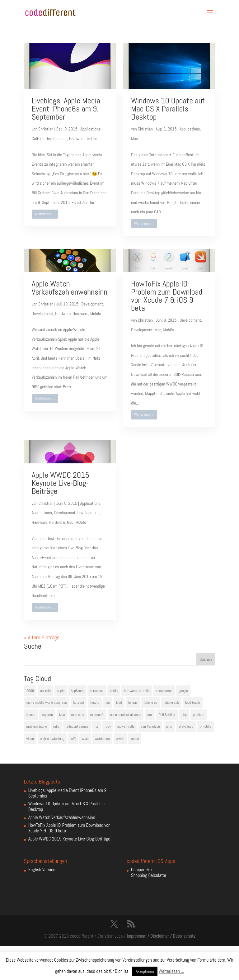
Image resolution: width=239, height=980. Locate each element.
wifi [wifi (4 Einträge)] (73, 739)
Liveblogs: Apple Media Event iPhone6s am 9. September (66, 109)
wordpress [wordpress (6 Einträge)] (102, 739)
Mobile (92, 139)
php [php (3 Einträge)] (184, 715)
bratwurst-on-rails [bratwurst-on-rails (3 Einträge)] (137, 691)
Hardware (77, 139)
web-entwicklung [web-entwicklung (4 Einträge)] (52, 739)
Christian (46, 129)
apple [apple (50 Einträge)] (61, 691)
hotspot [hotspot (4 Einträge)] (79, 703)
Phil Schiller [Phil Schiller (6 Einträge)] (167, 715)
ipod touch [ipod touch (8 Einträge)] (193, 703)
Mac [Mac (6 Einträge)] (62, 715)
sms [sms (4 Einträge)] (169, 727)
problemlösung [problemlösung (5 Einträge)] (37, 727)
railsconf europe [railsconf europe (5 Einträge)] (77, 727)
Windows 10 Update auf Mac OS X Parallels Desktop (168, 109)
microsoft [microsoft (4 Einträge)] (97, 715)
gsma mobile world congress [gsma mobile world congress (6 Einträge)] (47, 703)
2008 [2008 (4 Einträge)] (30, 691)
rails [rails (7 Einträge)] (56, 727)
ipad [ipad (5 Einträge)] (119, 703)
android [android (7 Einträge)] (45, 691)
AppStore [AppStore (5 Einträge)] (77, 691)
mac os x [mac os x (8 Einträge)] (78, 715)
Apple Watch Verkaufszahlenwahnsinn (70, 288)
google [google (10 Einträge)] (183, 691)
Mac (134, 139)
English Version (42, 870)
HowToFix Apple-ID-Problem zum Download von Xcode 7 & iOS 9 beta (167, 296)
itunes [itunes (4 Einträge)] (31, 715)
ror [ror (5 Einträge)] (96, 727)
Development (56, 139)
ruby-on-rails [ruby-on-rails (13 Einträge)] (126, 727)
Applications (90, 129)
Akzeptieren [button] (145, 971)
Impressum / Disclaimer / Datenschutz (161, 936)
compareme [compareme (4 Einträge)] (164, 691)
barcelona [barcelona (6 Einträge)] (97, 691)
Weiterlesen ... (45, 214)
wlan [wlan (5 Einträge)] (85, 739)
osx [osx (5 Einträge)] (150, 715)
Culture (38, 139)
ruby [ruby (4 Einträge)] (108, 727)
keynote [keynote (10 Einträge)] (47, 715)
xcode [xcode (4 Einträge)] (135, 739)
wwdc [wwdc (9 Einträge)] (120, 739)
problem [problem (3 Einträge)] (199, 715)
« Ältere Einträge (42, 637)
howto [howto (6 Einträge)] (95, 703)
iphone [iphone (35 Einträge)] (133, 703)
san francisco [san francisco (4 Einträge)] (150, 727)
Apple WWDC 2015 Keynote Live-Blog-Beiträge (61, 483)
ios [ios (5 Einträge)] (108, 703)
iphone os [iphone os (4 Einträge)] (151, 703)
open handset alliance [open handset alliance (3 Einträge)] (126, 715)
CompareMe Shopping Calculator (149, 872)
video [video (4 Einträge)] (30, 739)
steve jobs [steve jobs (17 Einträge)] (186, 727)
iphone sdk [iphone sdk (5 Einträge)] (171, 703)
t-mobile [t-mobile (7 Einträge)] (205, 727)
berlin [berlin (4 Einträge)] (114, 691)
